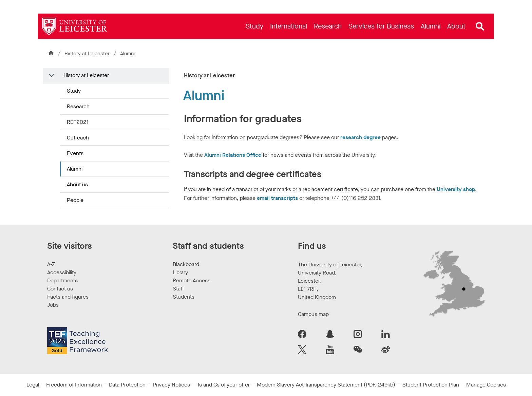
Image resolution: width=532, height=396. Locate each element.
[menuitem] (254, 26)
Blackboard (186, 264)
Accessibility (62, 272)
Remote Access (192, 280)
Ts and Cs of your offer (223, 385)
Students (184, 297)
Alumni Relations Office (233, 155)
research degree (360, 137)
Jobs (53, 305)
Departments (62, 280)
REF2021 (78, 122)
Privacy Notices (171, 385)
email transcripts (277, 198)
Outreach (78, 138)
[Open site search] (480, 26)
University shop (456, 189)
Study (74, 91)
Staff (178, 289)
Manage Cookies (486, 385)
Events (75, 153)
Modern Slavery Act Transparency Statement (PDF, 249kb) (326, 385)
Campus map (313, 314)
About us (77, 184)
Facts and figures (68, 297)
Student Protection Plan (431, 385)
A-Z (51, 264)
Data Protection (127, 385)
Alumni (75, 169)
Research (78, 106)
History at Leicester (88, 54)
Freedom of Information (74, 385)
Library (180, 272)
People (75, 200)
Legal (33, 385)
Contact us (60, 289)
